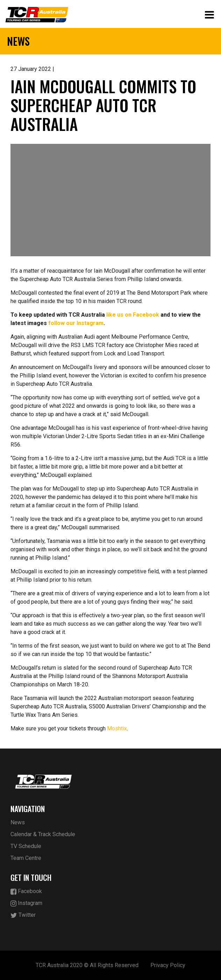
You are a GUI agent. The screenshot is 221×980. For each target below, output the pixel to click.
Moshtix (117, 728)
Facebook (26, 891)
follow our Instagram (76, 323)
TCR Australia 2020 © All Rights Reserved (87, 965)
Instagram (26, 903)
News (18, 822)
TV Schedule (26, 846)
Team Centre (26, 858)
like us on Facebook (133, 315)
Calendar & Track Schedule (43, 834)
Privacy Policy (168, 965)
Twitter (23, 915)
